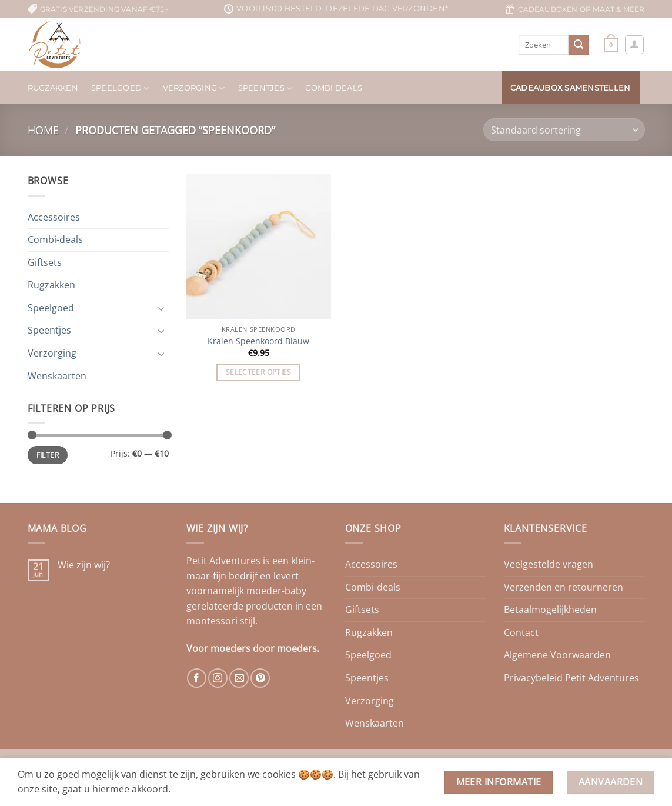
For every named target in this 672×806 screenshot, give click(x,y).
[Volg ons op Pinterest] (260, 678)
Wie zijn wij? (84, 565)
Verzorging (194, 89)
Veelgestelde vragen (549, 564)
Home (43, 130)
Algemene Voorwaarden (557, 655)
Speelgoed (121, 89)
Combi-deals (55, 239)
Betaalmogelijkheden (550, 610)
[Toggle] (162, 308)
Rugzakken (53, 88)
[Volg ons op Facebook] (197, 678)
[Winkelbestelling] (564, 130)
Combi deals (334, 88)
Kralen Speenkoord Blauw (258, 341)
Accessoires (54, 217)
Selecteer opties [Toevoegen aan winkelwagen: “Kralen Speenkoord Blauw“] (259, 372)
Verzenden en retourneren (564, 587)
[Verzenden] (579, 45)
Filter (48, 455)
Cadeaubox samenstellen (571, 88)
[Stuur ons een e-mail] (239, 678)
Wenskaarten (57, 376)
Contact (521, 632)
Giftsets (45, 262)
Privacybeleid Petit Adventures (571, 678)
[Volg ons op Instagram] (218, 678)
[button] (611, 44)
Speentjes (265, 89)
